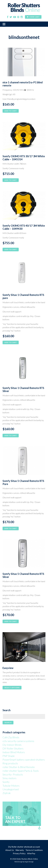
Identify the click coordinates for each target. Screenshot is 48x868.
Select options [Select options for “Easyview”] (12, 688)
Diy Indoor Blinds (12, 745)
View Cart (33, 17)
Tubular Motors (11, 786)
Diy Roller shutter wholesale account (24, 847)
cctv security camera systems (18, 741)
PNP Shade (9, 756)
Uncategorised (11, 789)
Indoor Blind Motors (14, 752)
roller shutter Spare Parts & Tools (21, 771)
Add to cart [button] (11, 111)
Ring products (10, 763)
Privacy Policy (19, 853)
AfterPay (31, 853)
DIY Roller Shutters (13, 748)
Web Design (18, 862)
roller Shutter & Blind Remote (19, 767)
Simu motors (9, 778)
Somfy (6, 782)
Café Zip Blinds (11, 737)
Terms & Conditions (34, 850)
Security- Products (13, 774)
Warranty (20, 850)
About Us (10, 850)
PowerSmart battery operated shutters (24, 760)
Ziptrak (7, 793)
